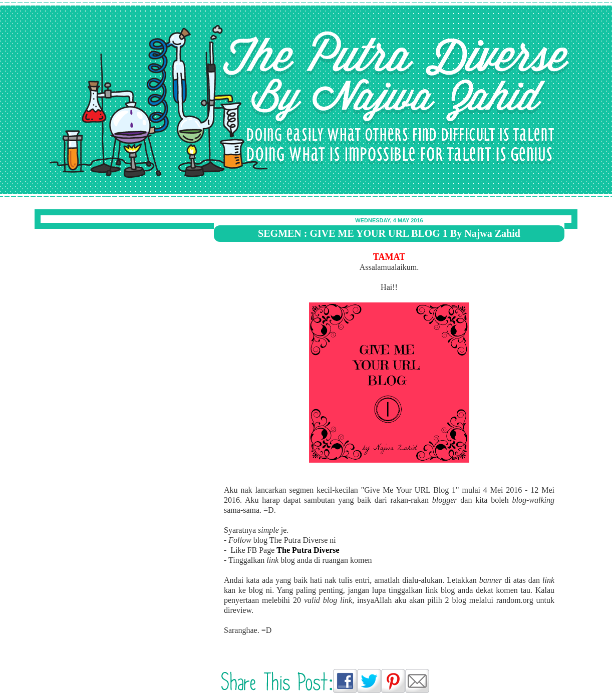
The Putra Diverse (73, 23)
